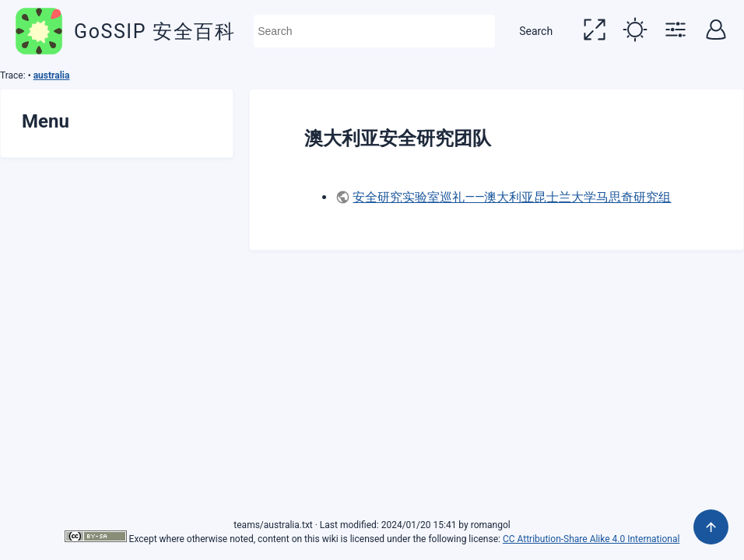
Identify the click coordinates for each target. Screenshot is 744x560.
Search (536, 31)
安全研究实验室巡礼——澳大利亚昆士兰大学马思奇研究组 (512, 197)
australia (52, 75)
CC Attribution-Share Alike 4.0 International (591, 539)
